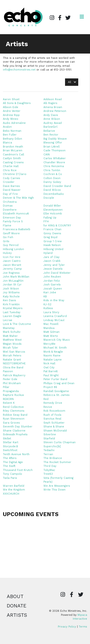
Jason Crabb (52, 261)
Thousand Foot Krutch (18, 470)
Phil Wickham (12, 383)
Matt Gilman (51, 332)
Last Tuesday (12, 312)
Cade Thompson (54, 150)
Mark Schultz (12, 332)
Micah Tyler (11, 348)
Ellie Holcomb (53, 214)
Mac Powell (51, 324)
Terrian (48, 454)
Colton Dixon (52, 178)
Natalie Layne (53, 360)
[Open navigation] (82, 17)
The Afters (10, 458)
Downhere (10, 210)
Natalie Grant (12, 360)
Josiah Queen (53, 289)
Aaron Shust (11, 99)
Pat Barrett (51, 371)
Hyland (48, 253)
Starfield (49, 439)
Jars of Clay (51, 257)
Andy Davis (51, 115)
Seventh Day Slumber (18, 427)
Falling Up (50, 218)
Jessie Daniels (53, 269)
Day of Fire (10, 194)
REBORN (8, 399)
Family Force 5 (13, 221)
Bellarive (49, 131)
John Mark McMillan (16, 277)
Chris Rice (10, 170)
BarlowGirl (50, 127)
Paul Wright (51, 375)
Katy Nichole (11, 297)
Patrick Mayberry (14, 375)
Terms (83, 627)
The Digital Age (13, 462)
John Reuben (52, 277)
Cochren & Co (53, 174)
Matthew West (12, 340)
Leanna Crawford (55, 316)
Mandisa (49, 328)
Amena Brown (53, 107)
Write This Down (54, 490)
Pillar (6, 387)
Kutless (48, 308)
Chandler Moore (54, 162)
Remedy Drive (53, 403)
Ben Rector (51, 135)
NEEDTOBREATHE (14, 363)
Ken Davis (9, 300)
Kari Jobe (50, 292)
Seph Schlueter (54, 423)
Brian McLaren (13, 150)
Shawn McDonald (55, 431)
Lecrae (8, 320)
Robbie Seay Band (15, 415)
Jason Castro (12, 261)
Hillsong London (13, 249)
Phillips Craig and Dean (59, 383)
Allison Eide (11, 107)
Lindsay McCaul (54, 320)
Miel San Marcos (14, 352)
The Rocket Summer (57, 462)
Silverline (50, 434)
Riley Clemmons (14, 411)
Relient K (9, 403)
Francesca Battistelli (17, 229)
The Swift (9, 466)
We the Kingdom (14, 490)
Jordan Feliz (52, 281)
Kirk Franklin (11, 304)
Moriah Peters (12, 356)
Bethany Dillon (12, 139)
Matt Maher (10, 336)
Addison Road (53, 99)
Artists (17, 615)
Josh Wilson (11, 289)
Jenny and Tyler (54, 265)
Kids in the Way (54, 300)
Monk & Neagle (53, 352)
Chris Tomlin (52, 170)
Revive (48, 407)
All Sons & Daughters (17, 103)
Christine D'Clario (15, 174)
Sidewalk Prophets (15, 434)
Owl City (49, 368)
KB (45, 297)
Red (46, 399)
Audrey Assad (53, 123)
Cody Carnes (12, 178)
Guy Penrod (11, 245)
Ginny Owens (52, 233)
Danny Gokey (52, 182)
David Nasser (12, 190)
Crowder (9, 182)
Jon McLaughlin (13, 281)
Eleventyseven (53, 210)
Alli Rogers (50, 103)
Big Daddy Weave (55, 139)
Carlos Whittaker (55, 158)
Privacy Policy (67, 627)
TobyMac (49, 470)
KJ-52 (47, 304)
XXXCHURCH (11, 494)
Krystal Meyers (13, 308)
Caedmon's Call (13, 155)
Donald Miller (52, 206)
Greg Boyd (50, 237)
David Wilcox (52, 190)
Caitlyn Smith (12, 158)
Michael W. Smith (55, 348)
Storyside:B (10, 446)
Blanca (7, 143)
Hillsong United (53, 249)
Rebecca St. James (57, 395)
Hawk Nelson (52, 245)
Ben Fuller (10, 135)
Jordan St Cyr (12, 285)
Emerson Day (12, 218)
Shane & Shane (54, 427)
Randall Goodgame (56, 391)
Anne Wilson (52, 119)
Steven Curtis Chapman (60, 442)
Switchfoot (10, 450)
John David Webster (57, 273)
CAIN (47, 155)
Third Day (50, 466)
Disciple (49, 198)
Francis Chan (52, 229)
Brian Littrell (51, 147)
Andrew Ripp (11, 115)
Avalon (7, 127)
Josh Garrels (52, 285)
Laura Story (51, 312)
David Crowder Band (57, 186)
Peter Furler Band (55, 379)
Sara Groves (11, 423)
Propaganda (11, 391)
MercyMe (49, 344)
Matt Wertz (51, 336)
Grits (6, 241)
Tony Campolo (12, 474)
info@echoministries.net (19, 70)
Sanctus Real (52, 419)
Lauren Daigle (12, 316)
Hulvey (7, 253)
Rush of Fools (52, 415)
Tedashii (49, 450)
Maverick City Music (57, 340)
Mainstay (9, 328)
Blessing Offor (53, 143)
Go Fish (8, 237)
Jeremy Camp (12, 269)
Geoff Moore (11, 233)
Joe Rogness (11, 273)
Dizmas (8, 206)
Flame (7, 226)
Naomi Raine (52, 356)
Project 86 (50, 387)
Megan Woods (12, 344)
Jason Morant (12, 265)
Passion (8, 371)
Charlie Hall (11, 166)
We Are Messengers (57, 486)
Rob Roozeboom (54, 411)
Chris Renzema (54, 166)
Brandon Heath (13, 147)
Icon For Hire (12, 257)
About (15, 596)
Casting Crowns (13, 162)
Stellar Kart (11, 442)
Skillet (7, 439)
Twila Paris (10, 478)
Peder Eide (10, 379)
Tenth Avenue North (16, 454)
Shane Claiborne (14, 431)
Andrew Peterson (55, 111)
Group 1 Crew (53, 241)
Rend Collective (13, 407)
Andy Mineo (11, 119)
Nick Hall (49, 363)
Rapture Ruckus (13, 395)
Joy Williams (11, 292)
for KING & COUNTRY (57, 226)
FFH (46, 221)
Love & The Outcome (17, 324)
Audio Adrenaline (14, 123)
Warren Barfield (14, 486)
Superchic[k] (52, 446)
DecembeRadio (54, 194)
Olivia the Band (13, 368)
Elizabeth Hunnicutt (16, 214)
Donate (17, 606)
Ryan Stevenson (14, 419)
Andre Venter (12, 111)
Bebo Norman (12, 131)
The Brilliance (53, 458)
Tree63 (48, 474)
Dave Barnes (11, 186)
